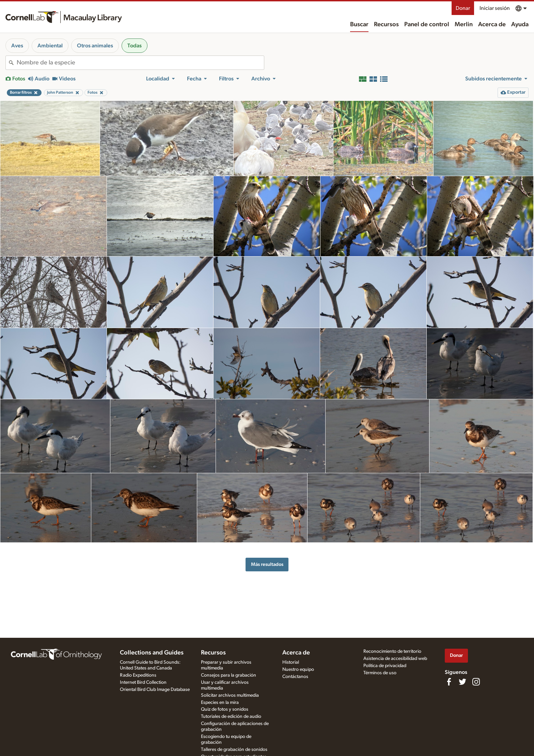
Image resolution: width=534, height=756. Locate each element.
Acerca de (492, 25)
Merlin (464, 25)
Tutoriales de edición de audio (231, 716)
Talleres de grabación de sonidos (234, 750)
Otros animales (95, 46)
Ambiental (50, 46)
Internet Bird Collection (143, 682)
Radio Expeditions (138, 675)
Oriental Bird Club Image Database (155, 690)
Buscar (359, 25)
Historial (291, 662)
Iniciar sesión (495, 8)
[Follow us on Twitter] (462, 682)
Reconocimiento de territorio (392, 651)
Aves (17, 46)
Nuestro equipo (298, 669)
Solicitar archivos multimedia (230, 695)
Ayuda (520, 25)
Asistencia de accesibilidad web (395, 659)
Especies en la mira (220, 703)
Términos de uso (380, 673)
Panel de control (427, 25)
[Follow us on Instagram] (476, 682)
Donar (463, 8)
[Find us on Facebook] (449, 682)
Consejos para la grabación (229, 675)
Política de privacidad (385, 666)
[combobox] (140, 63)
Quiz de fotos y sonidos (225, 709)
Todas (135, 46)
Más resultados (267, 564)
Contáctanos (295, 677)
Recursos (386, 25)
